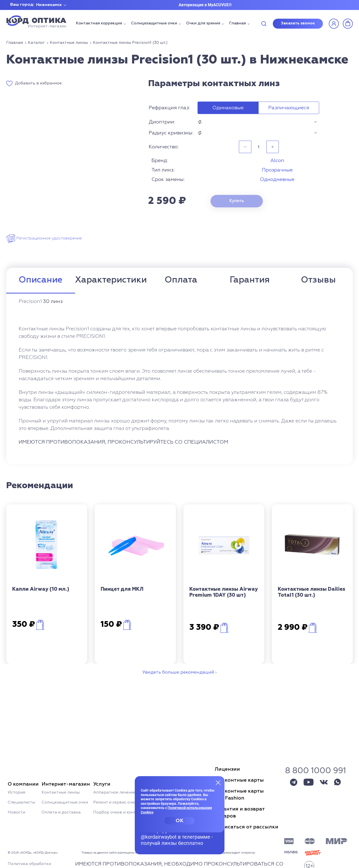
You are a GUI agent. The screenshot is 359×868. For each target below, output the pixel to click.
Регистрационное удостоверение (49, 238)
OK (179, 821)
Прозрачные (277, 170)
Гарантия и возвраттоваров (240, 812)
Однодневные (277, 179)
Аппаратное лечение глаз (119, 793)
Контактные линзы (61, 793)
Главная (238, 23)
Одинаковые (228, 108)
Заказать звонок (298, 23)
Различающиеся (289, 108)
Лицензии (227, 769)
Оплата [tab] (181, 280)
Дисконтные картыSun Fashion (239, 795)
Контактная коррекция (99, 23)
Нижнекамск (49, 5)
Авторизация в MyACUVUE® (205, 5)
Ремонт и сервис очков (116, 803)
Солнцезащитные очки (154, 23)
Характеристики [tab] (111, 280)
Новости (16, 812)
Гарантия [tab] (250, 280)
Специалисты (21, 803)
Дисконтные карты (239, 780)
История (16, 793)
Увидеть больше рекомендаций (178, 672)
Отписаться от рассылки (246, 827)
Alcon (277, 161)
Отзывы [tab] (318, 280)
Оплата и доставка (61, 812)
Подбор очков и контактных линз (127, 812)
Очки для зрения (203, 23)
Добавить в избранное (38, 83)
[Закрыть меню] (218, 782)
